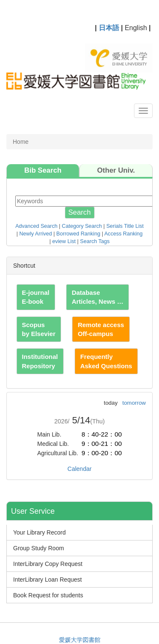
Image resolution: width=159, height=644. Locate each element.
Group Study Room (39, 548)
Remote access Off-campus (101, 329)
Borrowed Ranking (78, 234)
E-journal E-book (36, 297)
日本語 (109, 28)
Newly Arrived (36, 234)
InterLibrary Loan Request (47, 580)
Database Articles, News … (98, 297)
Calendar (79, 469)
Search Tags (95, 241)
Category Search (82, 226)
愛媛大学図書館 (80, 640)
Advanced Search (36, 226)
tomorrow (134, 403)
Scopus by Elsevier (39, 329)
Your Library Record (39, 532)
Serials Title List (125, 226)
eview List (64, 241)
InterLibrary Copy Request (48, 564)
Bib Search (43, 170)
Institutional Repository (40, 361)
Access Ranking (123, 234)
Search (79, 212)
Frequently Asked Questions (106, 361)
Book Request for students (48, 595)
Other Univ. (116, 170)
